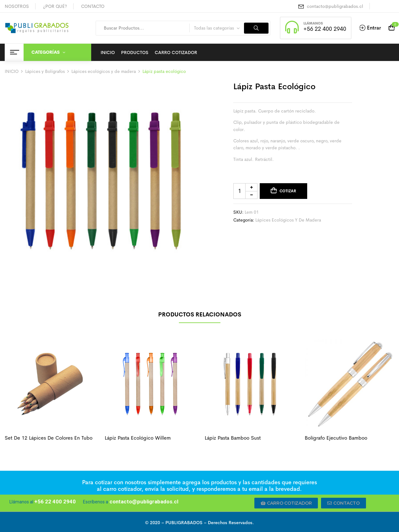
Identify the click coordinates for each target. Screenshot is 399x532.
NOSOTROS (17, 6)
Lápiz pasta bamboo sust (233, 438)
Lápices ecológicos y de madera (104, 71)
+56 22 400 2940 (325, 29)
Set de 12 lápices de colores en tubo (49, 438)
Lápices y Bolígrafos (45, 71)
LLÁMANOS (313, 23)
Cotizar (288, 191)
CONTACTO (93, 6)
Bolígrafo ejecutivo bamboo (336, 438)
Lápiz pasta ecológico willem (138, 438)
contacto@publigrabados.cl (335, 6)
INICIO (12, 71)
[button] (286, 503)
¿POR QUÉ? (55, 6)
